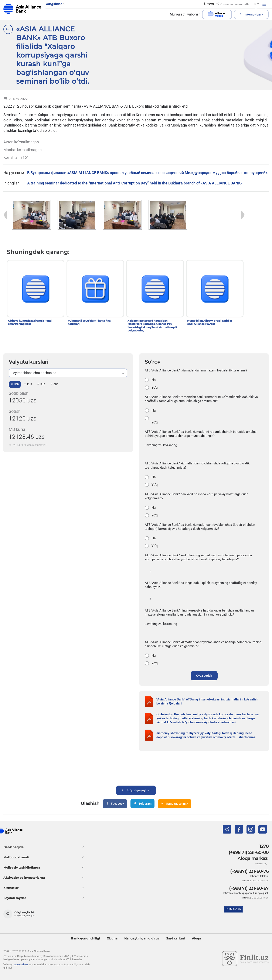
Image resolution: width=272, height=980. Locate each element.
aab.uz (22, 9)
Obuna (112, 939)
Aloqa (196, 939)
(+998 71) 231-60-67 (249, 888)
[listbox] (68, 373)
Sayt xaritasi (176, 939)
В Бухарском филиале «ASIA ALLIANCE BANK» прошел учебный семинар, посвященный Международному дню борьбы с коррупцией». (148, 173)
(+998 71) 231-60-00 (249, 852)
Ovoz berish (204, 676)
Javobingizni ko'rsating (161, 445)
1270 (264, 846)
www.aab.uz (21, 965)
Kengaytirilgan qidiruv (142, 939)
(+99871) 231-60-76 (249, 871)
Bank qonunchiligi (85, 939)
